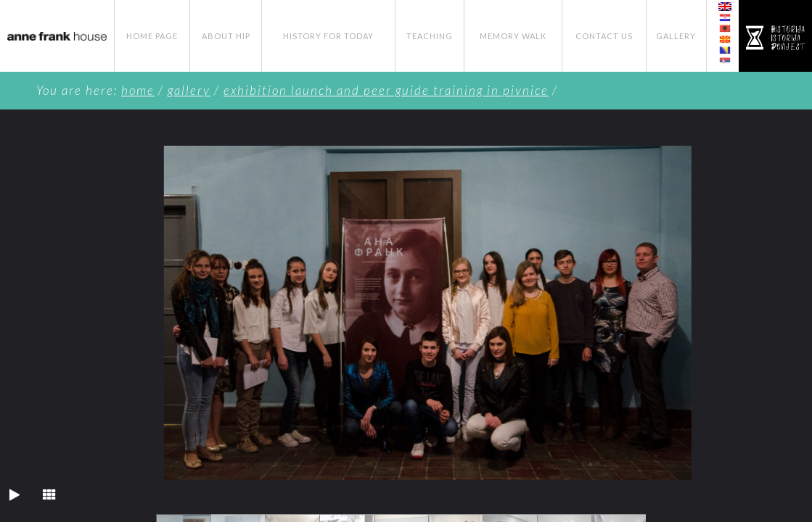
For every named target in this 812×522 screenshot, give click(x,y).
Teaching (430, 36)
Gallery (676, 36)
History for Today (328, 36)
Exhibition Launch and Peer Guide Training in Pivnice (386, 90)
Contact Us (604, 36)
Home (138, 90)
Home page (152, 36)
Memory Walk (513, 36)
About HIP (226, 36)
